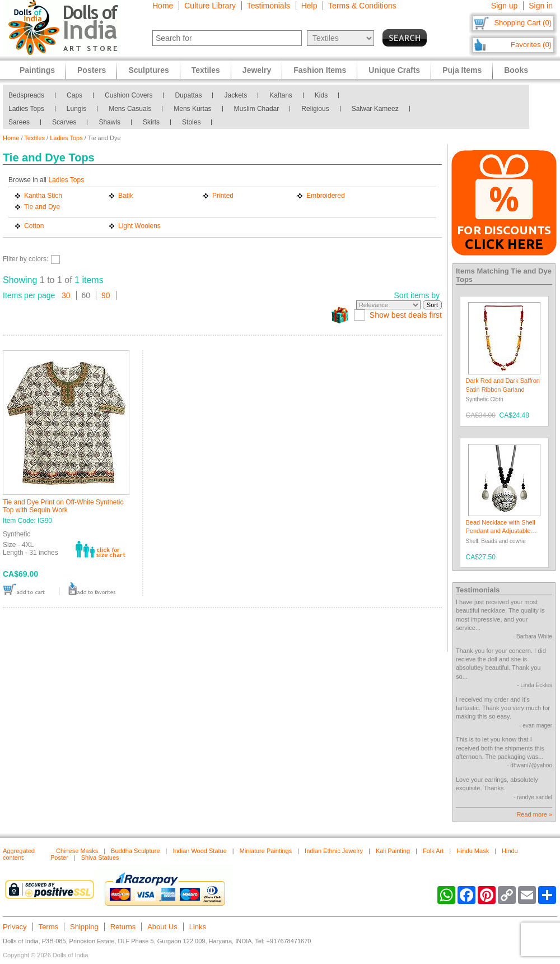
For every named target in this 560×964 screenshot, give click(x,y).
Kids (321, 95)
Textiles (34, 138)
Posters (92, 70)
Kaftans (281, 95)
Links (198, 927)
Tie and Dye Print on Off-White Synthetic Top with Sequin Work (63, 506)
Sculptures (148, 70)
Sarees (19, 122)
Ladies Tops (26, 109)
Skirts (151, 122)
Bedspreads (26, 95)
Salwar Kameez (375, 109)
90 (106, 295)
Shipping (84, 927)
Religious (315, 109)
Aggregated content (19, 854)
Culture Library (210, 6)
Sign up (504, 6)
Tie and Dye (42, 207)
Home (163, 6)
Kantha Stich (43, 196)
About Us (162, 927)
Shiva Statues (100, 858)
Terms (48, 927)
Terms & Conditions (362, 6)
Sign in (541, 6)
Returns (123, 927)
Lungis (76, 109)
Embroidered (326, 196)
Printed (223, 196)
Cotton (34, 226)
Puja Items (462, 70)
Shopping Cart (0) (523, 23)
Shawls (109, 122)
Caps (74, 95)
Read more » (534, 814)
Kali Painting (393, 851)
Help (309, 6)
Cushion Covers (129, 95)
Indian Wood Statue (199, 851)
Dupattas (188, 95)
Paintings (37, 70)
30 (66, 295)
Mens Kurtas (192, 109)
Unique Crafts (394, 70)
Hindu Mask (473, 851)
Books (516, 70)
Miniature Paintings (266, 851)
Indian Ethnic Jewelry (334, 851)
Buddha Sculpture (135, 851)
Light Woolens (139, 226)
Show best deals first (406, 315)
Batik (126, 196)
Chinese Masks (77, 851)
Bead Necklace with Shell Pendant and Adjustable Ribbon (501, 531)
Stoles (191, 122)
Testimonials (269, 6)
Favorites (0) (531, 45)
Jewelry (257, 70)
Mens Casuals (130, 109)
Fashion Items (320, 70)
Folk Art (433, 851)
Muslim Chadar (257, 109)
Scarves (64, 122)
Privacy (15, 927)
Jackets (235, 95)
